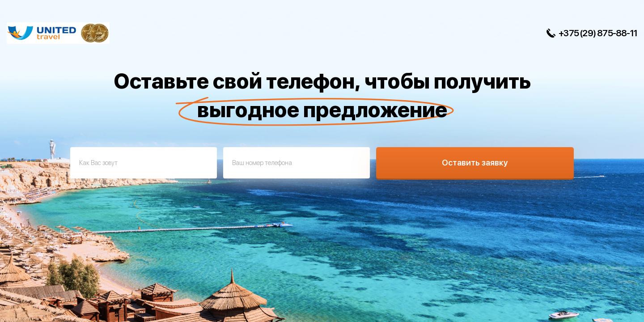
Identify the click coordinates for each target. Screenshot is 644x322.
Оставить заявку (475, 163)
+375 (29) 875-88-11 (598, 33)
